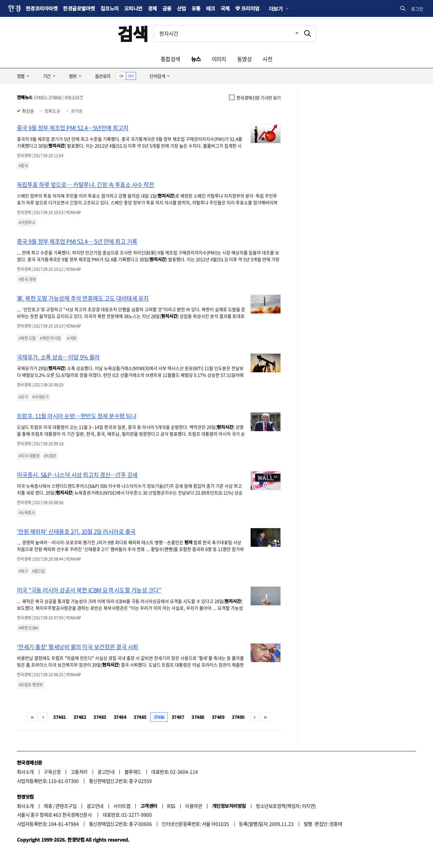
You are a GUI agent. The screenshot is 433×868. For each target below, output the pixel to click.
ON (121, 76)
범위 (73, 76)
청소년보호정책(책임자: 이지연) (286, 806)
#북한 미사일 (50, 338)
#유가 (23, 397)
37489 (218, 717)
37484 (120, 717)
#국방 (72, 338)
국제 (225, 8)
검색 (133, 33)
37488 (198, 717)
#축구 (23, 571)
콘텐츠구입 (66, 806)
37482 (80, 717)
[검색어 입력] (227, 33)
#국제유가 (40, 397)
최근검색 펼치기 (292, 33)
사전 (267, 59)
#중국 (23, 166)
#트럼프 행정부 (31, 685)
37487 (178, 717)
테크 (211, 8)
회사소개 (25, 772)
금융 (167, 8)
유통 (196, 8)
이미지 (219, 59)
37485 (140, 717)
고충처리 (79, 772)
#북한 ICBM (28, 628)
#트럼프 (50, 456)
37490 (238, 717)
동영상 (244, 59)
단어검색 (157, 76)
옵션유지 (103, 76)
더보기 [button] (276, 8)
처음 (32, 717)
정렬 (21, 76)
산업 (181, 8)
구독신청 (52, 772)
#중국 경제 (27, 279)
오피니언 (133, 8)
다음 (255, 717)
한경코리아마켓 (42, 8)
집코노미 (110, 8)
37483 (100, 717)
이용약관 (193, 806)
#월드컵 (39, 571)
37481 (59, 717)
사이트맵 (122, 806)
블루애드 (133, 772)
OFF (131, 76)
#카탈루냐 (27, 222)
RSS (171, 806)
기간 (47, 76)
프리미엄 (250, 8)
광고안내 (106, 772)
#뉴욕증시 (27, 513)
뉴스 (196, 59)
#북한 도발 (27, 338)
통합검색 (170, 59)
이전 (43, 717)
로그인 (417, 9)
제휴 (48, 806)
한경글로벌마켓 (79, 8)
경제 (152, 8)
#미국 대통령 (29, 456)
